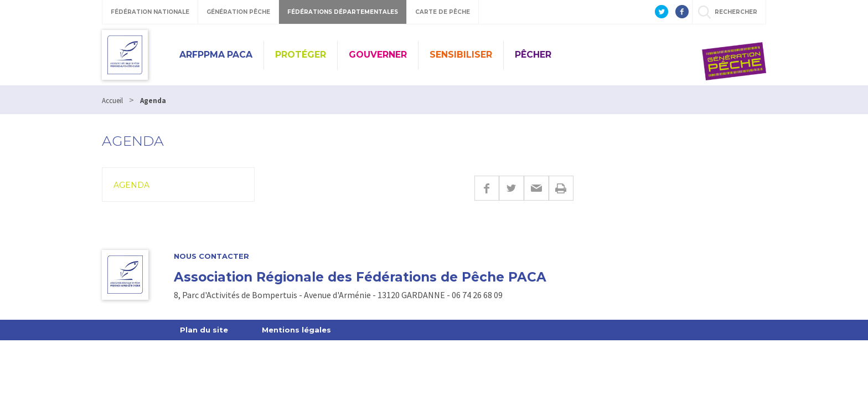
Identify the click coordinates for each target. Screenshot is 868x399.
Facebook (487, 188)
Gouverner (378, 55)
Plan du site (204, 330)
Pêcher (533, 55)
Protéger (301, 55)
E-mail (536, 188)
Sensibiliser (461, 55)
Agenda (131, 185)
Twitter (511, 188)
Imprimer (561, 188)
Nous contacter (211, 256)
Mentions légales (296, 330)
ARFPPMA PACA (216, 55)
